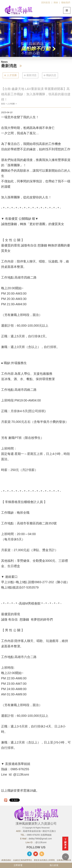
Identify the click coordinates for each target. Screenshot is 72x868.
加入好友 (54, 865)
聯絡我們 (66, 3)
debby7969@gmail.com (40, 839)
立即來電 (18, 865)
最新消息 (32, 75)
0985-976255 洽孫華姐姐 (39, 835)
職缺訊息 (51, 75)
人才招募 (12, 75)
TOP (65, 857)
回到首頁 (46, 3)
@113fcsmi (41, 842)
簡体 (56, 3)
